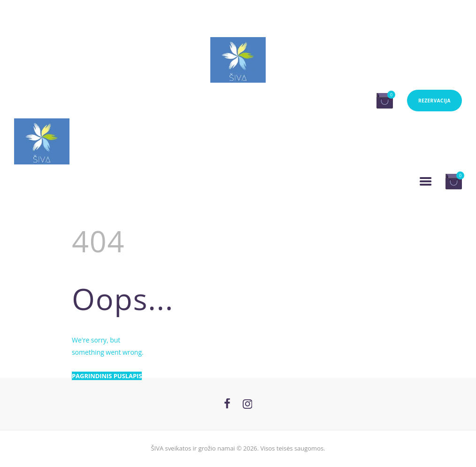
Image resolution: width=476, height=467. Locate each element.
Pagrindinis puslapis (107, 376)
